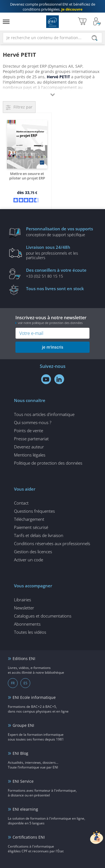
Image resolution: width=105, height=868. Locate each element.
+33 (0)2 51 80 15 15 (61, 273)
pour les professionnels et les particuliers (61, 252)
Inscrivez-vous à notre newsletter (53, 320)
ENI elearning (25, 809)
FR (13, 683)
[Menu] (6, 22)
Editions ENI (53, 22)
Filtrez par (23, 107)
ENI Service (23, 781)
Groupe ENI (23, 725)
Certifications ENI (29, 837)
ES (25, 683)
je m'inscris (53, 347)
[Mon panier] (82, 22)
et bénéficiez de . (53, 7)
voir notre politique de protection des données (50, 323)
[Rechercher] (95, 38)
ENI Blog (20, 753)
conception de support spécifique (61, 231)
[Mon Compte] (97, 22)
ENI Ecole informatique (34, 697)
